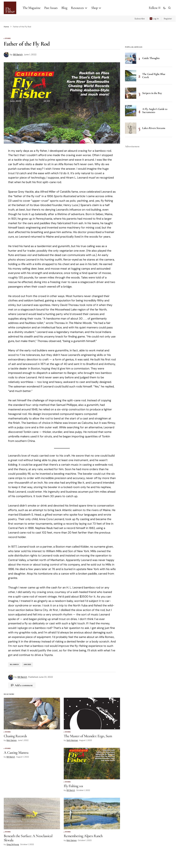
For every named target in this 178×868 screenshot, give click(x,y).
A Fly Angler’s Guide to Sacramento (155, 111)
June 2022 (27, 664)
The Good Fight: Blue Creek (154, 76)
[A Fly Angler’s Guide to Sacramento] (131, 111)
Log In (156, 19)
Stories (8, 39)
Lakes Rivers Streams (154, 128)
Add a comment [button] (24, 685)
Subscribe (140, 19)
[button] (164, 8)
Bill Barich (14, 664)
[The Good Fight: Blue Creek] (131, 76)
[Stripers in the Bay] (131, 93)
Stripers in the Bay (152, 93)
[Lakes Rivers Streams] (131, 128)
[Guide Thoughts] (131, 58)
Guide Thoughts (151, 58)
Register (168, 19)
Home (6, 27)
